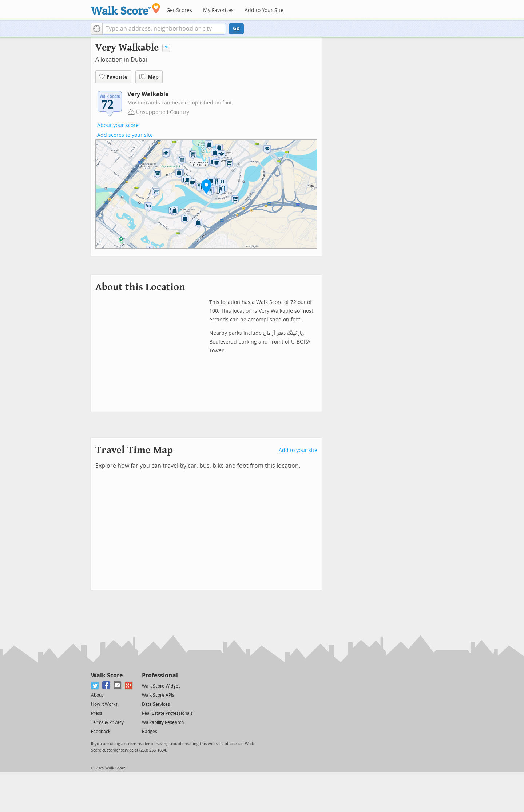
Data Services (156, 704)
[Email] (118, 686)
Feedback (101, 732)
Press (97, 713)
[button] (97, 29)
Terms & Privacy (107, 722)
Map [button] (149, 77)
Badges (150, 732)
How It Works (104, 704)
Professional (160, 675)
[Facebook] (106, 686)
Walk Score (107, 675)
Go (236, 29)
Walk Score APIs (158, 695)
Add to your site (298, 450)
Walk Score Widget (161, 686)
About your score (118, 125)
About (97, 695)
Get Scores (179, 10)
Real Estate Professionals (167, 713)
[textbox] (164, 29)
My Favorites (218, 10)
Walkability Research (163, 722)
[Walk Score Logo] (126, 9)
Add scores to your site (125, 135)
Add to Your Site (264, 10)
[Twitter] (95, 686)
